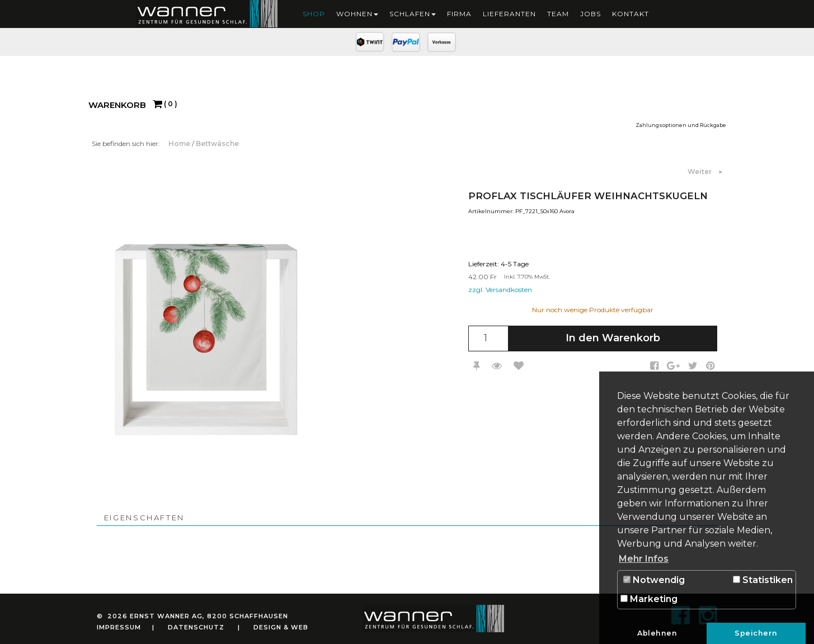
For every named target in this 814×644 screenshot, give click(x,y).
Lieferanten (509, 14)
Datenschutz (196, 627)
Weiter (700, 171)
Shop (314, 14)
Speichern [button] (756, 633)
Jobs (590, 14)
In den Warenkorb (613, 338)
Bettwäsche (217, 144)
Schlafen (413, 14)
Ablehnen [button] (657, 633)
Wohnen (357, 14)
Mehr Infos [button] (644, 559)
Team (558, 14)
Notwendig (654, 580)
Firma (459, 14)
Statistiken (763, 580)
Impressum (119, 627)
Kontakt (631, 14)
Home (180, 144)
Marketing (649, 599)
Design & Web (281, 627)
